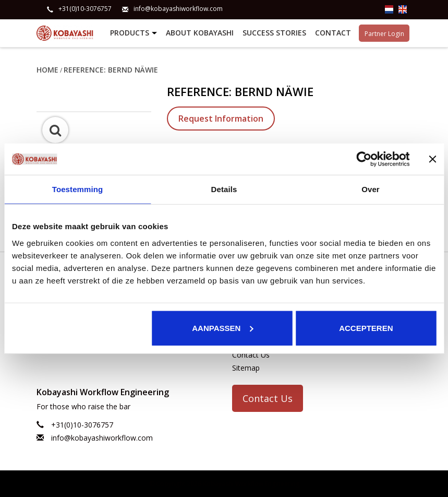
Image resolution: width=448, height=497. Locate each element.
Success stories (274, 33)
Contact (333, 33)
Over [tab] (371, 189)
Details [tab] (224, 189)
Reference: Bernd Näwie (111, 69)
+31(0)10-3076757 (85, 9)
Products (135, 33)
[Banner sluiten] (432, 159)
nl (389, 9)
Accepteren (366, 328)
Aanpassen (222, 328)
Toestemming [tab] (78, 189)
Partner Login (384, 33)
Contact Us (251, 354)
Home (47, 69)
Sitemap (246, 367)
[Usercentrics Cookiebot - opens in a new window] (364, 159)
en (403, 9)
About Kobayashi (200, 33)
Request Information (221, 118)
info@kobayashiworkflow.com (178, 9)
